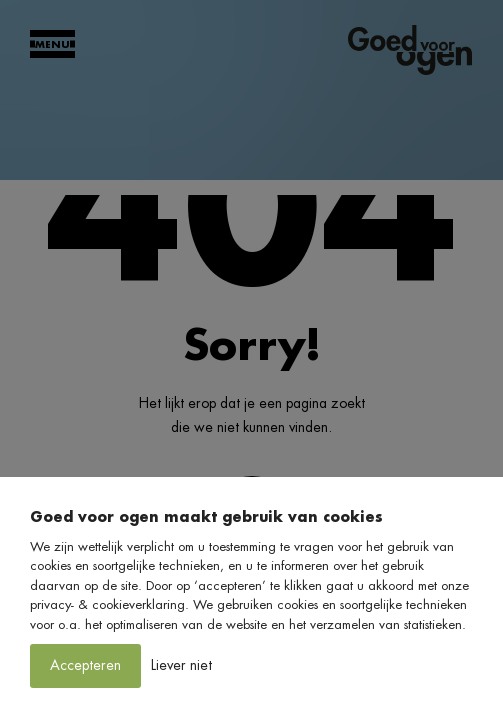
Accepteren (85, 665)
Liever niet (181, 665)
